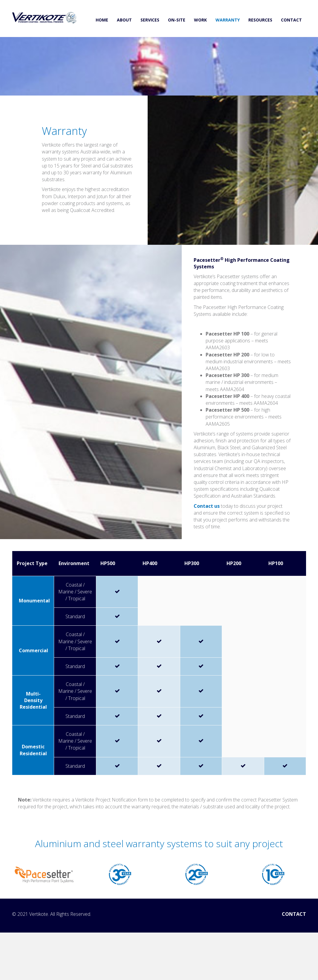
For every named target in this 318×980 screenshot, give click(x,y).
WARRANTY (228, 20)
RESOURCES (260, 20)
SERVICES (150, 20)
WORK (200, 20)
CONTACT (291, 20)
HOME (102, 20)
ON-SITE (177, 20)
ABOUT (124, 20)
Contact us (207, 506)
